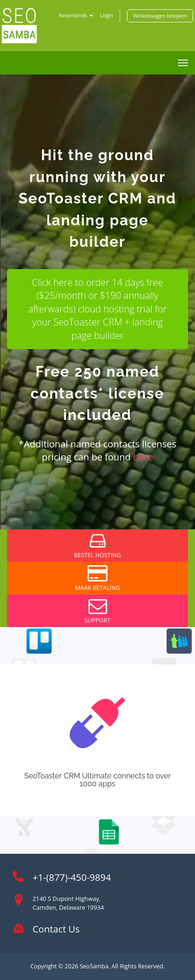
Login (107, 15)
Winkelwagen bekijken (160, 16)
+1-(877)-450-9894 (72, 877)
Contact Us (56, 929)
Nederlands (76, 15)
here (143, 457)
